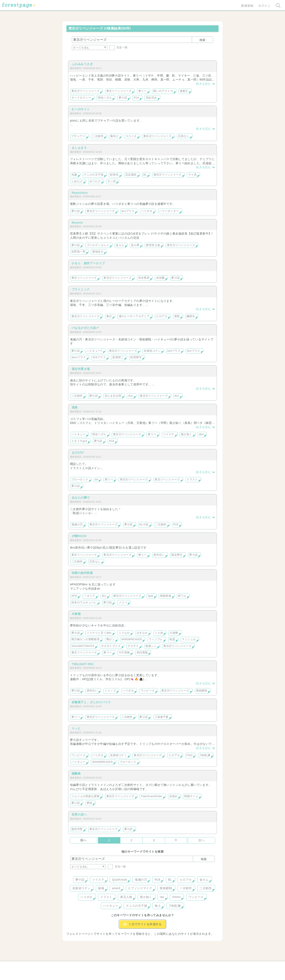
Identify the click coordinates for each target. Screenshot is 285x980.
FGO (190, 755)
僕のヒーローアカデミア (134, 316)
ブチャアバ (78, 136)
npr (162, 897)
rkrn (130, 396)
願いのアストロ (163, 91)
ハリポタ (147, 211)
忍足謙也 (131, 175)
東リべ (109, 480)
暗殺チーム (191, 796)
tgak (151, 596)
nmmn (176, 897)
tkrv (177, 396)
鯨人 (158, 906)
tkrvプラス (128, 211)
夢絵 (90, 803)
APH (74, 596)
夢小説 (123, 98)
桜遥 (172, 639)
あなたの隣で (81, 498)
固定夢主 (177, 555)
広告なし (184, 136)
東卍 (109, 316)
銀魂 (101, 888)
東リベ (142, 91)
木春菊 (76, 614)
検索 (202, 40)
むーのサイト (81, 109)
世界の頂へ (79, 815)
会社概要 (159, 966)
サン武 (112, 181)
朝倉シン (151, 646)
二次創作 (98, 136)
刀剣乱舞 (205, 755)
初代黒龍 (142, 653)
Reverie (77, 223)
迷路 (75, 407)
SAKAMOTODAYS (83, 646)
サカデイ (133, 646)
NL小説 (144, 525)
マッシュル (189, 639)
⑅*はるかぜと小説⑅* (85, 328)
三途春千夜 (162, 717)
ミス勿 (159, 633)
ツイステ (169, 434)
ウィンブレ (156, 639)
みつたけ (95, 181)
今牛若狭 (124, 653)
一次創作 (186, 888)
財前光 (114, 175)
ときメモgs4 (79, 441)
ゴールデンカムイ (98, 245)
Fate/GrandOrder (152, 796)
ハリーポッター (169, 211)
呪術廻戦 (202, 691)
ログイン (264, 6)
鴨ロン (111, 639)
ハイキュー (78, 434)
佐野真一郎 (78, 252)
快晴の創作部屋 (82, 573)
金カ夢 (135, 245)
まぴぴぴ (78, 453)
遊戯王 (184, 91)
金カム (120, 245)
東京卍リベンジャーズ (85, 91)
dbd (201, 434)
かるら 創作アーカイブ (88, 263)
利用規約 (137, 966)
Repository (80, 193)
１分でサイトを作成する (142, 924)
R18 (136, 98)
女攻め (173, 796)
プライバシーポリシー (188, 966)
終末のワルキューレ (84, 603)
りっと (76, 728)
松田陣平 (136, 357)
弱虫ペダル (105, 98)
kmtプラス (174, 351)
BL (145, 175)
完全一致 (119, 47)
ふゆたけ (77, 181)
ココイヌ (131, 136)
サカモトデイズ (111, 646)
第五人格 (126, 897)
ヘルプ (89, 966)
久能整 (174, 633)
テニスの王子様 (94, 175)
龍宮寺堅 (77, 829)
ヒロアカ (162, 316)
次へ (202, 840)
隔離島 (76, 773)
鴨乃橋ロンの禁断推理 (85, 639)
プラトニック (81, 289)
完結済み (151, 98)
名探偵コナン (152, 351)
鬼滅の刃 (77, 525)
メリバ (123, 603)
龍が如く (187, 434)
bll (97, 480)
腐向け (114, 136)
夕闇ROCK (79, 536)
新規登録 (247, 6)
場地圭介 (98, 252)
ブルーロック (80, 480)
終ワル (182, 596)
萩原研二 (118, 357)
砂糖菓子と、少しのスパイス (91, 702)
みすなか (142, 633)
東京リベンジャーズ (119, 91)
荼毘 (177, 316)
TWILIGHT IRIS (83, 664)
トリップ (110, 691)
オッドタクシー (81, 98)
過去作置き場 (81, 369)
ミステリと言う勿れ (99, 633)
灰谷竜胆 (144, 278)
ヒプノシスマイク (140, 888)
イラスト (192, 480)
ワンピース (148, 691)
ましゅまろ (79, 148)
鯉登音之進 (153, 245)
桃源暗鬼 (166, 596)
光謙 (74, 175)
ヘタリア (89, 596)
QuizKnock (119, 880)
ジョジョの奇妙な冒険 (85, 796)
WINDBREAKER (132, 639)
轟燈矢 (191, 316)
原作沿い (159, 555)
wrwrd (116, 888)
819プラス (99, 357)
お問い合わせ (112, 966)
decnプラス (79, 357)
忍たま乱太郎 (113, 396)
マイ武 (192, 175)
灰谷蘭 (160, 278)
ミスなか (124, 633)
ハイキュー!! (95, 351)
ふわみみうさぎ (82, 64)
